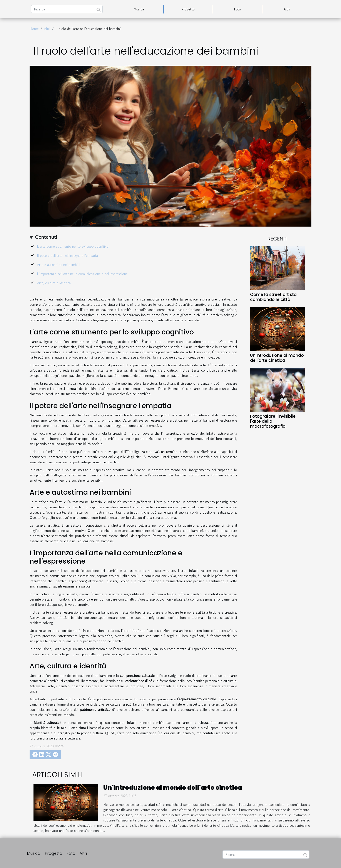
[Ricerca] (67, 9)
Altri (287, 9)
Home (34, 29)
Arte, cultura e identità (54, 283)
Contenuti (46, 237)
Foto (237, 9)
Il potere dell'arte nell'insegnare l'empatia (67, 255)
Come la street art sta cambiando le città (273, 297)
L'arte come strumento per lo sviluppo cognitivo (73, 246)
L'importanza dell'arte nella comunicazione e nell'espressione (82, 274)
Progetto (188, 9)
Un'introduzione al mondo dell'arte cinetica (277, 358)
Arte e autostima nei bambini (59, 265)
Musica (139, 9)
